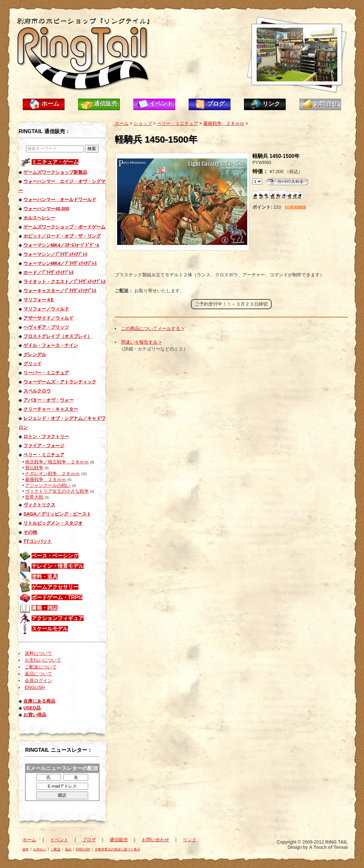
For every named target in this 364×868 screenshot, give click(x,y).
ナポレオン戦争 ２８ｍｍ (52, 474)
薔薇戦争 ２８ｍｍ (46, 479)
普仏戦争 (34, 468)
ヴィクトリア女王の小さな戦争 (57, 491)
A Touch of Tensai (328, 847)
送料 (25, 849)
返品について (38, 674)
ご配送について (41, 667)
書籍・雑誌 (45, 608)
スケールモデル (50, 629)
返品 (68, 849)
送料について (38, 653)
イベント (161, 104)
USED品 (32, 708)
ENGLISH (35, 687)
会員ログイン (38, 681)
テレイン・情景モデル (58, 566)
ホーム (50, 104)
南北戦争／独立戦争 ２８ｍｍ (57, 462)
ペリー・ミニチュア (178, 123)
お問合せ (326, 104)
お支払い (40, 849)
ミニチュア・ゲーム (55, 162)
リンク (271, 104)
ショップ (143, 123)
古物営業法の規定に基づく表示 (117, 849)
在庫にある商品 (39, 701)
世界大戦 (34, 497)
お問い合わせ (155, 840)
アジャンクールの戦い (48, 485)
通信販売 (106, 104)
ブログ (216, 104)
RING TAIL (337, 842)
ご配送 (56, 849)
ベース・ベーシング (55, 556)
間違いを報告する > (141, 342)
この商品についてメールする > (153, 328)
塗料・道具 (45, 577)
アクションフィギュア (58, 618)
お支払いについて (43, 660)
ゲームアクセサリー (55, 587)
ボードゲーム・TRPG (57, 597)
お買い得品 (35, 715)
